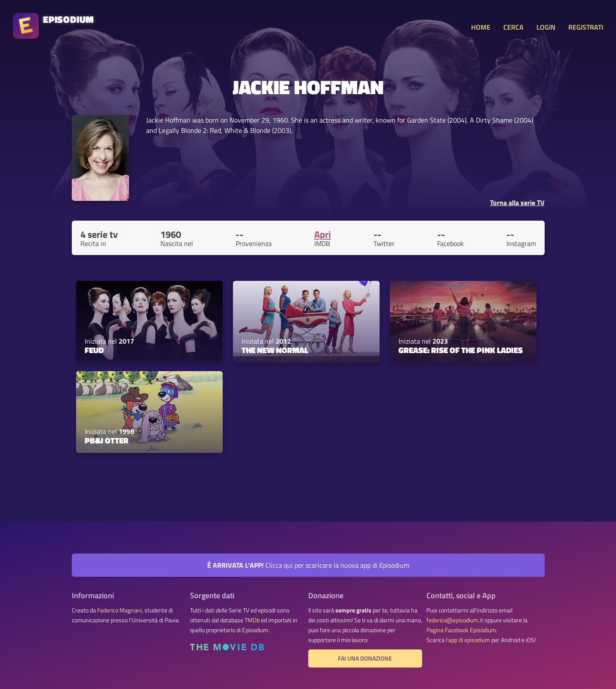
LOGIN (546, 27)
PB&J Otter (107, 440)
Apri (323, 234)
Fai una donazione (365, 658)
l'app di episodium (468, 640)
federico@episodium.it (455, 620)
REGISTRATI (586, 27)
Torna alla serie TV (517, 203)
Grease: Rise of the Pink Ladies (461, 350)
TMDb (252, 620)
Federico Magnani (120, 610)
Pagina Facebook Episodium (461, 630)
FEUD (94, 350)
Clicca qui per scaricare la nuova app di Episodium (308, 565)
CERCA (513, 27)
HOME (481, 27)
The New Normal (275, 350)
